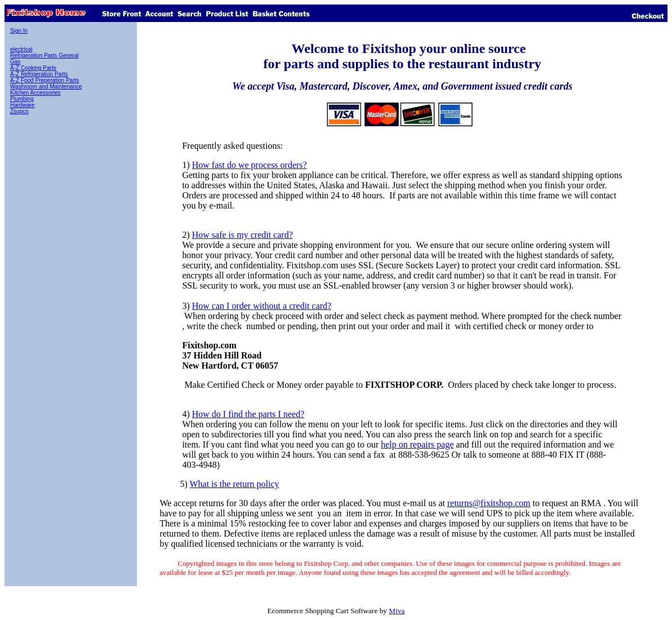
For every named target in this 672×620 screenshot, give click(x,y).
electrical (21, 49)
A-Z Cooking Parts (33, 68)
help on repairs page (417, 444)
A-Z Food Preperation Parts (44, 80)
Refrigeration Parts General (44, 56)
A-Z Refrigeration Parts (39, 74)
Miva (397, 611)
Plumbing (22, 99)
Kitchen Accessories (35, 93)
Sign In (19, 31)
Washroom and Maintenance (46, 87)
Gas (15, 62)
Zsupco (19, 111)
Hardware (22, 105)
